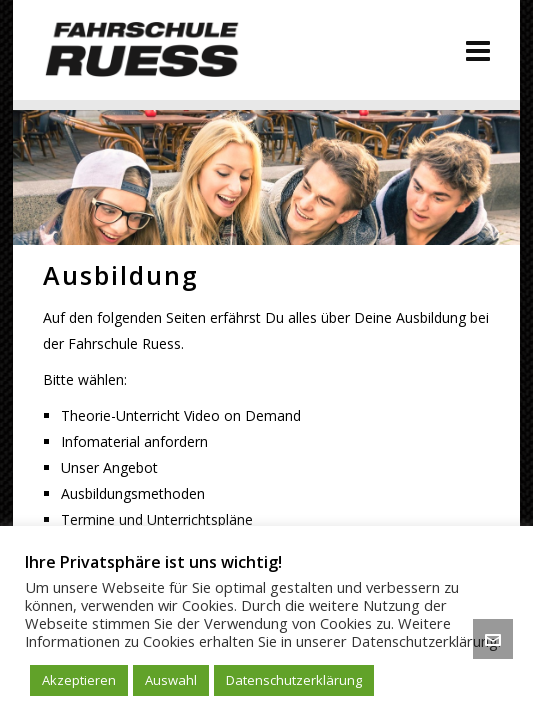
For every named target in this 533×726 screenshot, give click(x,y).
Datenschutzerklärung (294, 680)
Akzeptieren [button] (79, 680)
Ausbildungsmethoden (133, 493)
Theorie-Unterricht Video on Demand (181, 415)
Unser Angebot (109, 467)
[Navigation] (478, 50)
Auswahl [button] (171, 680)
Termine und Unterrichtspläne (157, 519)
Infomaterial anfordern (134, 441)
